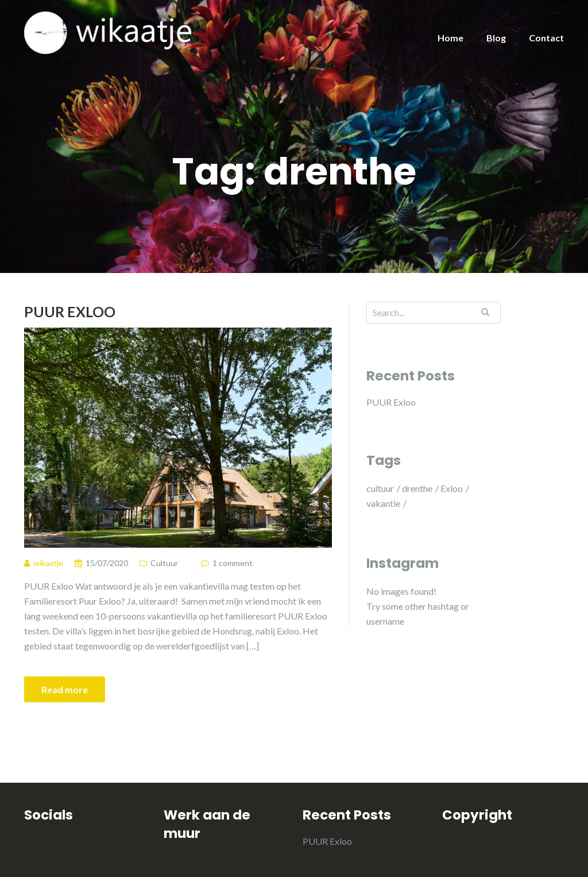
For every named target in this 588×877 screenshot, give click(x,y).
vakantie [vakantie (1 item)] (383, 503)
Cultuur (164, 563)
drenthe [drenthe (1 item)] (417, 488)
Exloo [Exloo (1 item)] (452, 488)
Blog (496, 38)
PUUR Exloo (70, 311)
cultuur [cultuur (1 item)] (380, 488)
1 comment (233, 563)
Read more (65, 689)
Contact (546, 38)
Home (450, 38)
